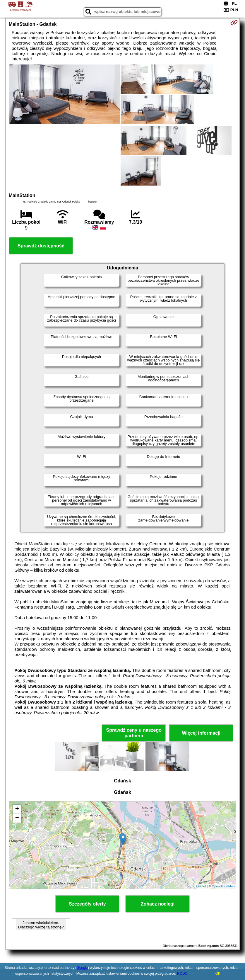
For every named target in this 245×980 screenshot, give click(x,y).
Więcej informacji (201, 733)
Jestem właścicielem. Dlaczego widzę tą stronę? (41, 925)
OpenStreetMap (223, 886)
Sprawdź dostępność (41, 246)
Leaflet (201, 886)
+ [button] (17, 809)
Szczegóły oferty (87, 904)
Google (82, 968)
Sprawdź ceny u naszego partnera (134, 733)
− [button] (17, 818)
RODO (182, 974)
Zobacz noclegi (158, 904)
